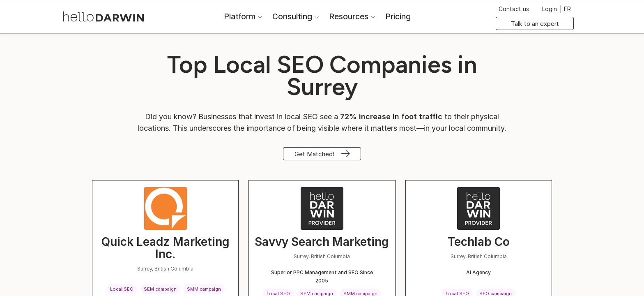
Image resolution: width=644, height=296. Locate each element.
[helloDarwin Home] (103, 16)
